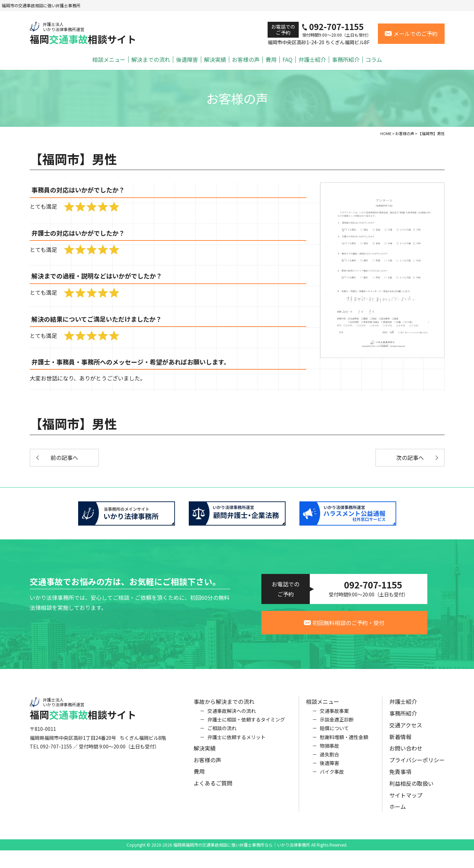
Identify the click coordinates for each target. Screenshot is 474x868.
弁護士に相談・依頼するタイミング (246, 723)
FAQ (287, 60)
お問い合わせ (406, 752)
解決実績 (215, 60)
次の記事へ (410, 457)
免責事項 (400, 775)
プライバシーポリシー (417, 764)
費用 (271, 60)
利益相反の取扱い (411, 787)
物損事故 (329, 749)
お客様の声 (246, 60)
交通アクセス (406, 729)
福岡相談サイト (83, 33)
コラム (374, 60)
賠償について (334, 732)
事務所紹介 (346, 60)
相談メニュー (109, 60)
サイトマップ (406, 799)
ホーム (398, 810)
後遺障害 (187, 60)
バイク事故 (332, 775)
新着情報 (400, 740)
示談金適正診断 (337, 723)
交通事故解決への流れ (232, 715)
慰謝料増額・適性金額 (344, 740)
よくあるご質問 (213, 787)
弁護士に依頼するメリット (236, 740)
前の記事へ (64, 457)
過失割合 (329, 758)
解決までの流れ (151, 60)
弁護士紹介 (312, 60)
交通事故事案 (334, 715)
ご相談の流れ (222, 732)
